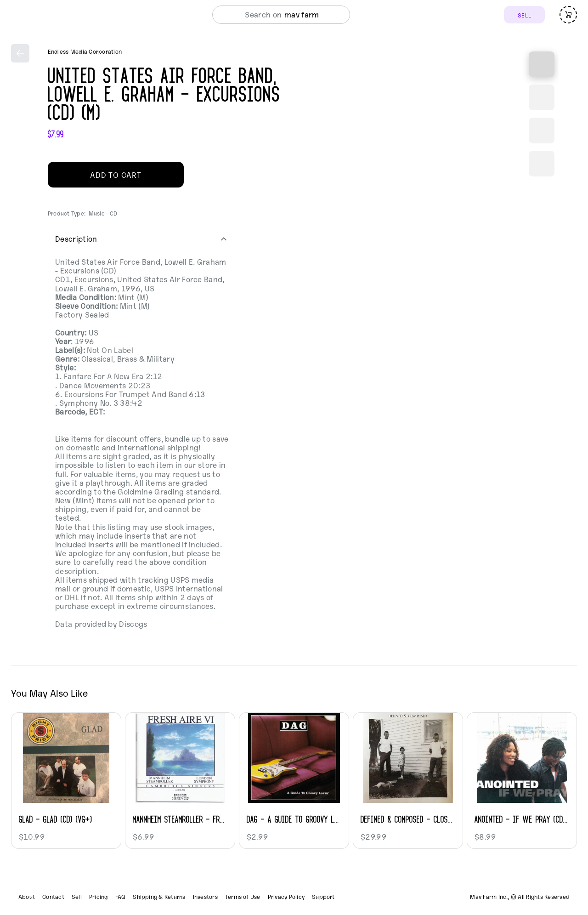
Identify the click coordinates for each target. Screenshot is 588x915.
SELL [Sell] (524, 15)
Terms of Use (243, 897)
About (27, 897)
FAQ (121, 897)
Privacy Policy (286, 897)
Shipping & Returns (159, 897)
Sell (77, 897)
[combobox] (304, 15)
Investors (205, 897)
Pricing (99, 897)
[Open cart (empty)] (568, 15)
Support (323, 897)
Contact (53, 897)
